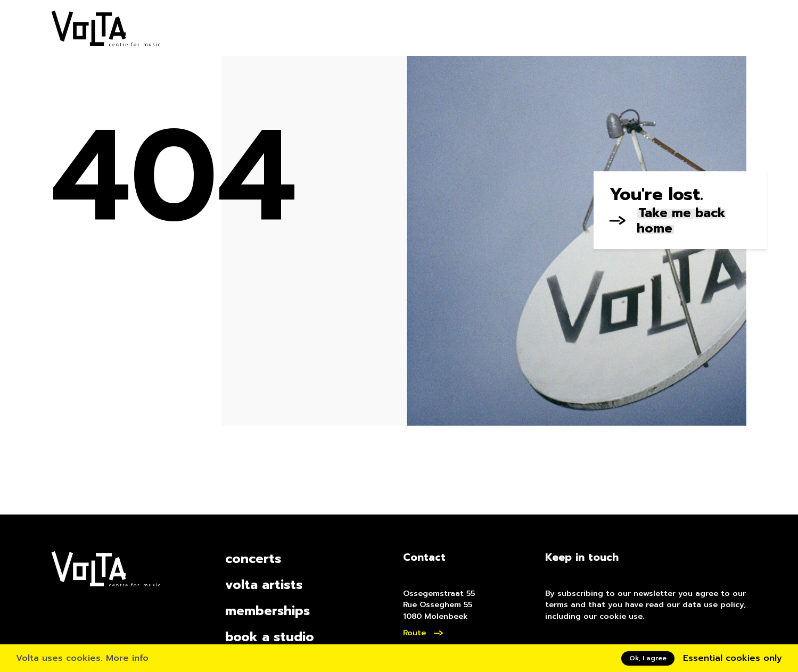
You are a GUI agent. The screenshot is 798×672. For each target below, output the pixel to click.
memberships (268, 611)
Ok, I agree (648, 658)
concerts (253, 559)
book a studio (270, 637)
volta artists (264, 585)
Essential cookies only (733, 658)
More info (127, 658)
